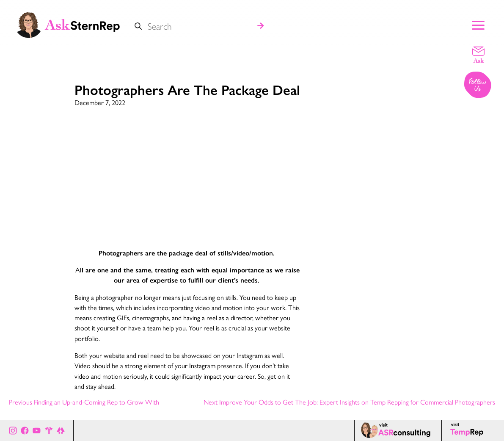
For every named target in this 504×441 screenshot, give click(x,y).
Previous (84, 402)
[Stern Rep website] (49, 430)
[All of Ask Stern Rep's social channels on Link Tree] (61, 430)
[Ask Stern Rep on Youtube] (37, 430)
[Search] (261, 26)
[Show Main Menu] (478, 24)
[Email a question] (478, 54)
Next (349, 402)
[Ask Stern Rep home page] (68, 24)
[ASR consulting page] (398, 431)
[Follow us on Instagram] (478, 86)
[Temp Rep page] (468, 431)
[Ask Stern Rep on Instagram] (13, 430)
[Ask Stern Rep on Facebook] (25, 430)
